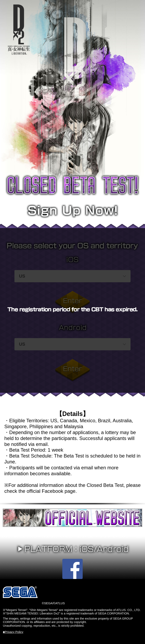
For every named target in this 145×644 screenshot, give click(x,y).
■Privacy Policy (13, 632)
